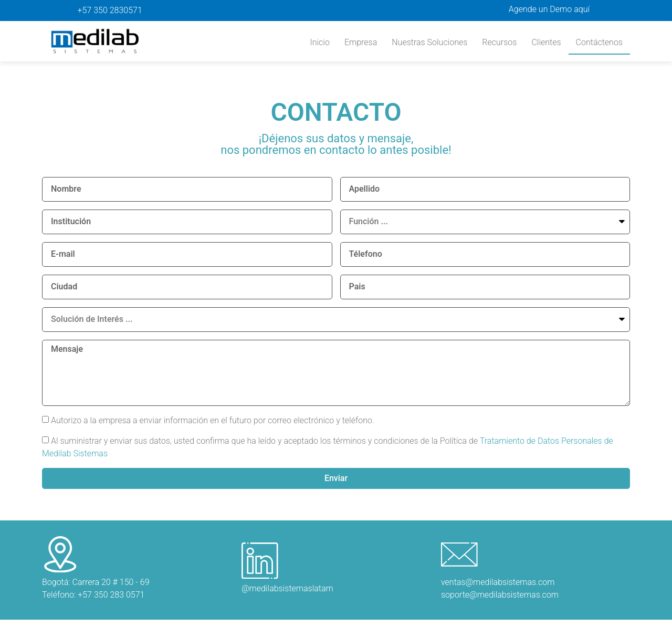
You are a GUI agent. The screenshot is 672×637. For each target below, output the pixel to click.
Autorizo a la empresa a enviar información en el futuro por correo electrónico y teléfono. (213, 420)
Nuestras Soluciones (429, 42)
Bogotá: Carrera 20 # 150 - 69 (96, 583)
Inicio (319, 42)
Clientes (546, 42)
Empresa (361, 42)
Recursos (499, 42)
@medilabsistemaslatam (287, 589)
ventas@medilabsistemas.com (498, 583)
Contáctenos (599, 42)
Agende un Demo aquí (549, 9)
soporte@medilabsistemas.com (500, 595)
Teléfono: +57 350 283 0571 (93, 595)
